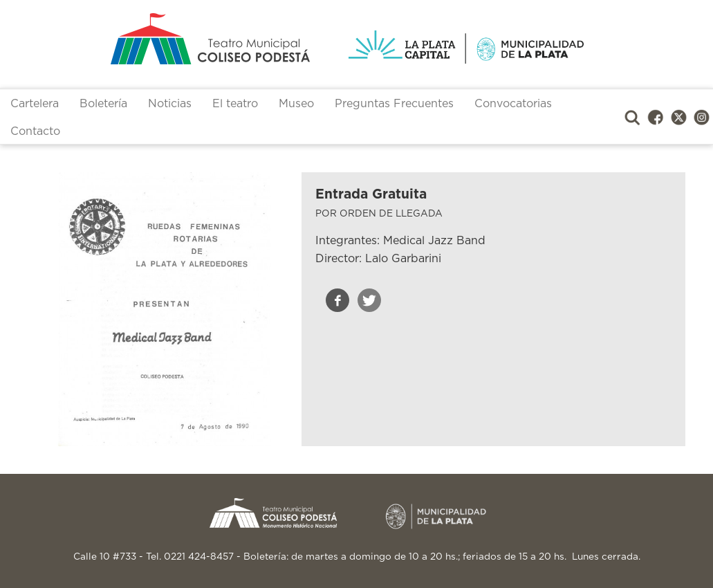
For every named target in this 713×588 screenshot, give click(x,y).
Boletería (103, 104)
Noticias (170, 104)
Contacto (35, 131)
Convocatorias (513, 104)
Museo (296, 104)
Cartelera (35, 104)
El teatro (235, 104)
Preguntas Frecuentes (394, 104)
